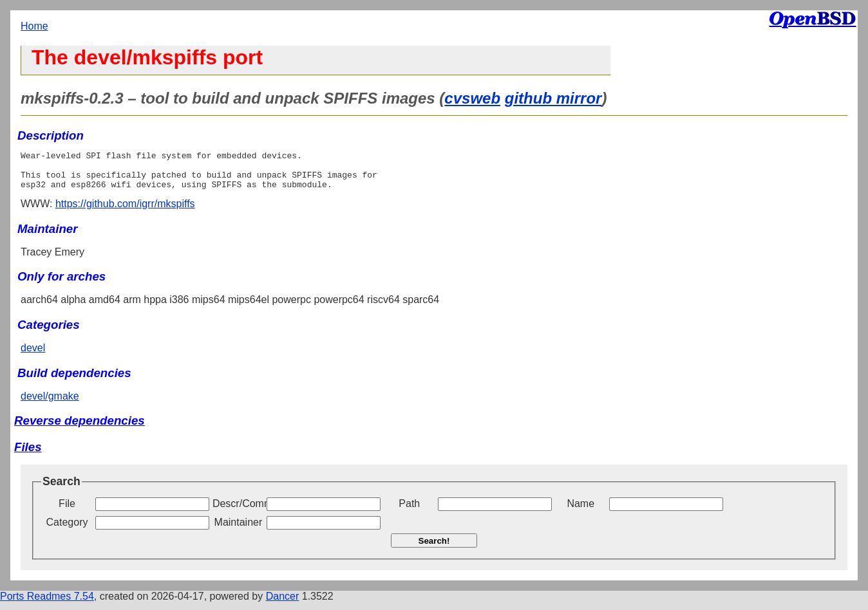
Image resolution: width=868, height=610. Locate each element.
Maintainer (239, 530)
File (67, 511)
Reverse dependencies (80, 428)
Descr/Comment (238, 511)
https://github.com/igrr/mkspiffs (125, 211)
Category (67, 530)
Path (409, 511)
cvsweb (472, 98)
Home (34, 26)
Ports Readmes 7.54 (47, 604)
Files (28, 455)
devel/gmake (50, 404)
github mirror (553, 98)
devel (33, 356)
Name (580, 511)
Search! (434, 549)
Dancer (283, 604)
